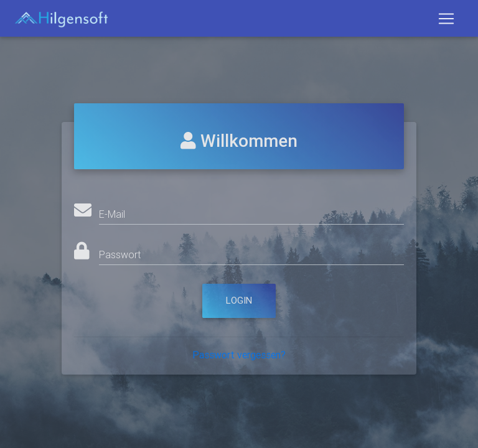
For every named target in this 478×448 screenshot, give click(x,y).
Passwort (120, 254)
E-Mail (112, 214)
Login (239, 300)
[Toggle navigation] (446, 21)
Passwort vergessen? (239, 355)
